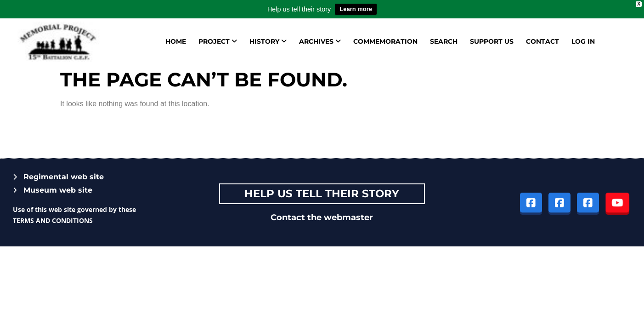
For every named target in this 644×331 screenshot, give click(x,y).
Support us (492, 41)
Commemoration (385, 41)
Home (176, 41)
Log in (583, 41)
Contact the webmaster (322, 217)
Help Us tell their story (322, 194)
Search (444, 41)
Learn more (356, 9)
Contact (542, 41)
